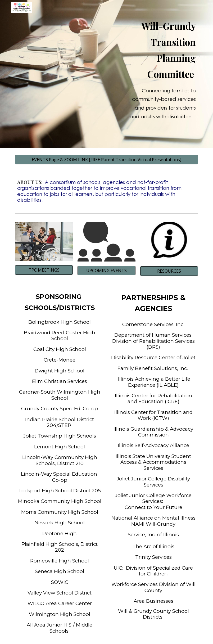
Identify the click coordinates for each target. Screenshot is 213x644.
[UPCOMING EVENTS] (106, 271)
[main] (161, 74)
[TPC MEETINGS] (44, 270)
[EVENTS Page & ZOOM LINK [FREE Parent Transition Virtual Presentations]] (106, 160)
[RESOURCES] (169, 271)
